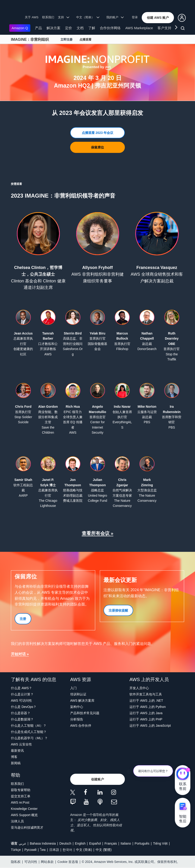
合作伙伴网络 (110, 28)
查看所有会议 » (98, 533)
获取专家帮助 (21, 790)
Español (95, 843)
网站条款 (47, 862)
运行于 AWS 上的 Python (148, 707)
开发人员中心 (139, 688)
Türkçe (16, 850)
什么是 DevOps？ (24, 707)
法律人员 (17, 821)
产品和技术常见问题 (85, 713)
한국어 (67, 850)
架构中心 (77, 707)
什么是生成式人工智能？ (29, 732)
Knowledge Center (24, 809)
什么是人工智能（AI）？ (29, 726)
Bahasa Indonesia (43, 843)
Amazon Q (20, 28)
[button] (158, 18)
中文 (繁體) (104, 850)
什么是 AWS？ (21, 688)
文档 (80, 28)
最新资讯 (17, 751)
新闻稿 (16, 763)
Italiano (126, 843)
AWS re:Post (20, 802)
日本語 (54, 850)
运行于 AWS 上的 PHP (146, 719)
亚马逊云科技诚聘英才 (27, 827)
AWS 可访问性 (21, 701)
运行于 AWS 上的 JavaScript (150, 726)
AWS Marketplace (139, 28)
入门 (73, 688)
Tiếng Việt (160, 843)
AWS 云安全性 (21, 744)
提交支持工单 (21, 796)
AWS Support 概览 (24, 815)
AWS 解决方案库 (82, 701)
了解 (92, 28)
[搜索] (183, 29)
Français (111, 843)
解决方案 (53, 28)
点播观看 (85, 39)
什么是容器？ (21, 713)
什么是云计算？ (22, 694)
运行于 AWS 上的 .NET (146, 701)
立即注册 (66, 39)
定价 (69, 28)
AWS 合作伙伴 (81, 726)
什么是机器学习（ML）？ (29, 738)
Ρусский (30, 850)
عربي (22, 843)
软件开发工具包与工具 (146, 694)
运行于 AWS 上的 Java (146, 713)
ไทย (43, 850)
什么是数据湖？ (22, 719)
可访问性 (31, 862)
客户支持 (164, 28)
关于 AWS (32, 17)
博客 (14, 757)
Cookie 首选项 (68, 862)
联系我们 (48, 17)
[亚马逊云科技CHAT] (183, 774)
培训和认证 (78, 694)
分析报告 (77, 719)
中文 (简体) (84, 850)
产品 (38, 28)
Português (142, 843)
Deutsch (65, 843)
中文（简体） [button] (88, 17)
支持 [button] (64, 17)
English (80, 843)
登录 (135, 17)
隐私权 (16, 862)
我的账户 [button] (115, 17)
